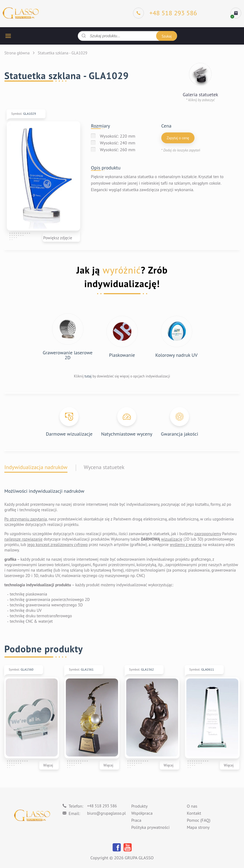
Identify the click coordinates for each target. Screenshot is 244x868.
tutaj (88, 376)
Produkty (139, 806)
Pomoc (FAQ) (199, 820)
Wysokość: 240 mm (118, 143)
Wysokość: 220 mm (118, 136)
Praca (136, 820)
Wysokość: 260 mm (118, 150)
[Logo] (21, 13)
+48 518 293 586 (102, 806)
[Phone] (165, 13)
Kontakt (194, 813)
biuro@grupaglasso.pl (106, 813)
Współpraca (142, 813)
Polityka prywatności (150, 827)
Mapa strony (198, 827)
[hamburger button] (8, 36)
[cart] (236, 13)
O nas (192, 806)
